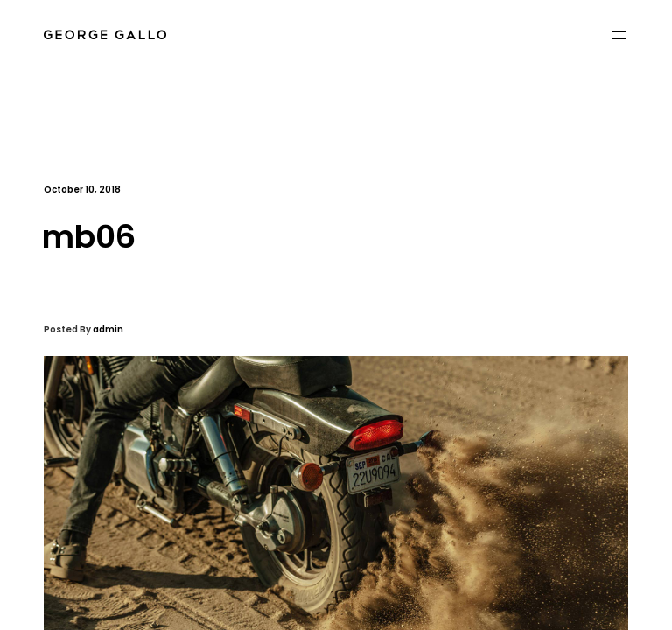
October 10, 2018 (82, 189)
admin (108, 329)
